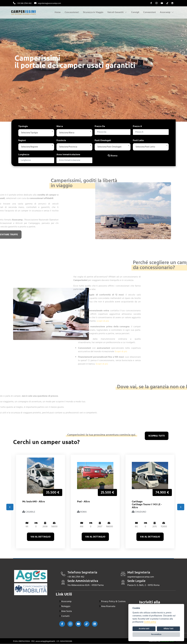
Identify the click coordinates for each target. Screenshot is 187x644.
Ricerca (113, 156)
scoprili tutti (157, 436)
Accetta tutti (144, 629)
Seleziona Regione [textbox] (30, 147)
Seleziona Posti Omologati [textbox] (110, 147)
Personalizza (156, 634)
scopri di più (62, 321)
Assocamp (167, 12)
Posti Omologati (103, 140)
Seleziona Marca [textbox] (67, 133)
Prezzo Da (100, 126)
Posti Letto (138, 140)
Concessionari (73, 12)
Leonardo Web (167, 641)
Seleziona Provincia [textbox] (69, 147)
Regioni (22, 140)
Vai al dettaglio (41, 537)
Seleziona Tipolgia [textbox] (30, 133)
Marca (60, 126)
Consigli (135, 12)
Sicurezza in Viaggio (90, 12)
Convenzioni (149, 12)
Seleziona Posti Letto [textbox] (146, 147)
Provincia (61, 140)
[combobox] (36, 133)
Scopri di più (80, 352)
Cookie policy (150, 622)
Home (58, 12)
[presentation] (10, 507)
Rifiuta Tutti (168, 629)
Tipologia (23, 126)
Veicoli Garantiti (117, 12)
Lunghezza (24, 154)
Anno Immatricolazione (68, 154)
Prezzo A (137, 126)
